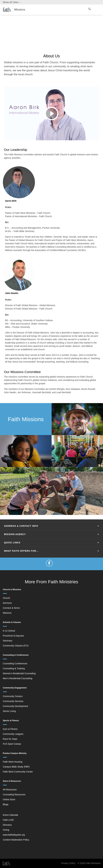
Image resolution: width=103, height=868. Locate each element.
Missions (7, 613)
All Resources (10, 790)
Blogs (6, 804)
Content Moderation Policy (16, 840)
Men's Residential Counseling (18, 678)
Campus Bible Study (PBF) (16, 767)
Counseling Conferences (15, 664)
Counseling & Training (14, 668)
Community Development (15, 706)
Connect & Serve (11, 608)
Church (6, 598)
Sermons (7, 603)
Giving (6, 830)
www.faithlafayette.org (14, 835)
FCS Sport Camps (12, 744)
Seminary (8, 641)
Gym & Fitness (10, 729)
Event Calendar (11, 815)
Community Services (13, 701)
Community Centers (13, 696)
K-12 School (9, 631)
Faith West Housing (13, 762)
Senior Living (9, 711)
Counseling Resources (14, 795)
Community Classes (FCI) (16, 646)
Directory (7, 825)
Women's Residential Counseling (19, 673)
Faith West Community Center (18, 772)
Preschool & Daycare (13, 636)
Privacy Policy (68, 863)
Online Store (9, 799)
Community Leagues (13, 734)
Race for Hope (10, 739)
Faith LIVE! (8, 820)
